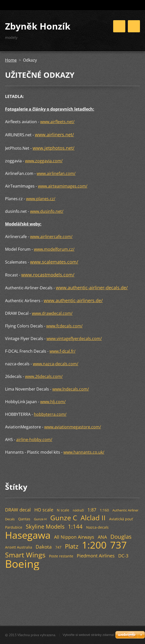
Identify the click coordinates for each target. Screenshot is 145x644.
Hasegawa (28, 535)
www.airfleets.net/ (57, 122)
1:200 (94, 545)
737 (118, 545)
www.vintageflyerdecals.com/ (74, 339)
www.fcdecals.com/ (64, 326)
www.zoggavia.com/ (44, 161)
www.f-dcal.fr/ (63, 351)
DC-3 (123, 556)
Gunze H (40, 519)
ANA (102, 537)
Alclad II (93, 518)
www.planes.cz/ (41, 199)
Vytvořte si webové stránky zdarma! (89, 635)
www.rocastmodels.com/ (48, 275)
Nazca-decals (97, 527)
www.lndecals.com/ (71, 389)
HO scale (44, 510)
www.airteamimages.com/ (63, 186)
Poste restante (61, 556)
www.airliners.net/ (54, 135)
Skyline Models (45, 526)
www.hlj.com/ (53, 402)
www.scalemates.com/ (54, 262)
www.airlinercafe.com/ (51, 237)
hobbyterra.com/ (50, 414)
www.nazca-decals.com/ (56, 364)
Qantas (24, 519)
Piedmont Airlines (96, 556)
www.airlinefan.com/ (56, 173)
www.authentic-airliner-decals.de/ (92, 288)
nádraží (78, 510)
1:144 (75, 526)
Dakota (44, 547)
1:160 (104, 510)
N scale (63, 510)
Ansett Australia (19, 547)
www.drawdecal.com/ (52, 313)
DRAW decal (18, 510)
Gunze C (64, 518)
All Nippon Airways (74, 537)
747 (58, 547)
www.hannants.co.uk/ (84, 452)
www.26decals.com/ (44, 376)
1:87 (92, 510)
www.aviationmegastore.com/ (73, 427)
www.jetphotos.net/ (54, 148)
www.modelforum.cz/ (54, 249)
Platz (72, 546)
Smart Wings (25, 555)
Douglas (121, 537)
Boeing (22, 564)
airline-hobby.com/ (34, 440)
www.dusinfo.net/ (47, 211)
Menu (134, 26)
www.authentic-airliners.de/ (73, 300)
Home (11, 60)
